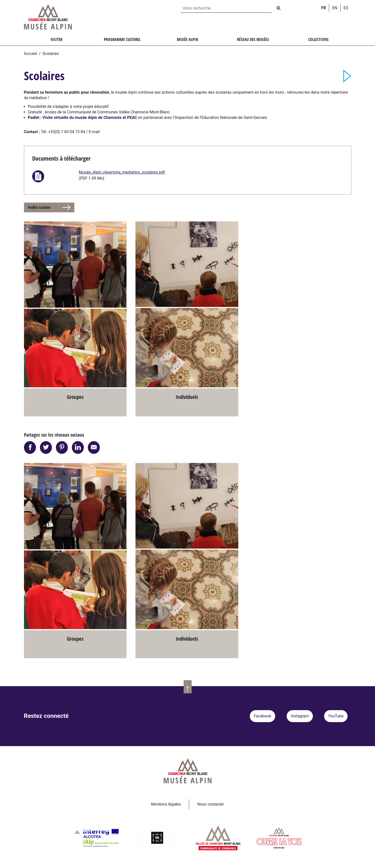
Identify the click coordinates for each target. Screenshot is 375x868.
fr (323, 8)
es (346, 8)
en (335, 8)
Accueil (30, 54)
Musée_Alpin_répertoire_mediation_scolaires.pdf (122, 172)
